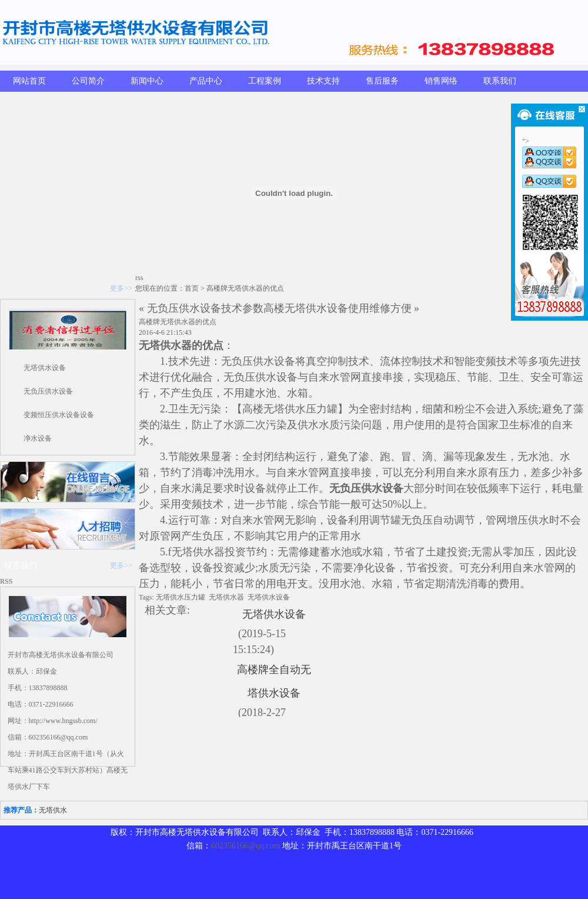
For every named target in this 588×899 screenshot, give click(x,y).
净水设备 (38, 438)
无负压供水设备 (48, 391)
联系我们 (500, 81)
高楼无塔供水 (274, 409)
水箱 (298, 393)
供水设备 (274, 361)
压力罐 (322, 409)
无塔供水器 (198, 552)
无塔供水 (160, 345)
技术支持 (323, 81)
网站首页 (29, 81)
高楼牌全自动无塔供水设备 (274, 681)
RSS (6, 581)
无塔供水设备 (45, 368)
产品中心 (206, 81)
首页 (192, 288)
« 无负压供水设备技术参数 (201, 308)
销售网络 (441, 81)
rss (139, 278)
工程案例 (265, 81)
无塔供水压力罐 (181, 597)
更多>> (121, 288)
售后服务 (382, 81)
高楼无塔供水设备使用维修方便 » (342, 308)
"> (549, 148)
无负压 (237, 361)
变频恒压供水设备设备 (59, 415)
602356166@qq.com (246, 846)
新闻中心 (147, 81)
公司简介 (88, 81)
